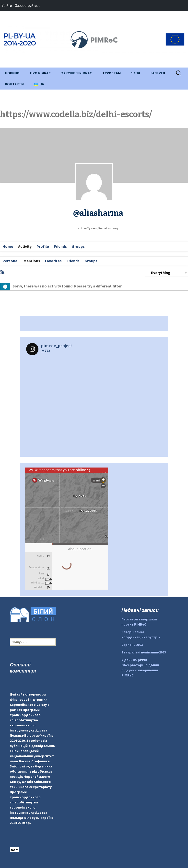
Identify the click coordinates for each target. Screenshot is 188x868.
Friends (60, 246)
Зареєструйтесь (28, 6)
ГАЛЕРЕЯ (158, 73)
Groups (78, 246)
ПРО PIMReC (40, 73)
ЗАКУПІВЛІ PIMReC (76, 73)
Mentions (32, 261)
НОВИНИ (12, 73)
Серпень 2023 (132, 645)
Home (8, 246)
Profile (43, 246)
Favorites (53, 261)
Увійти (7, 6)
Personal (11, 261)
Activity (25, 246)
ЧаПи (136, 73)
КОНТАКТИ (14, 84)
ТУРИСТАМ (112, 73)
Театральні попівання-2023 (144, 652)
